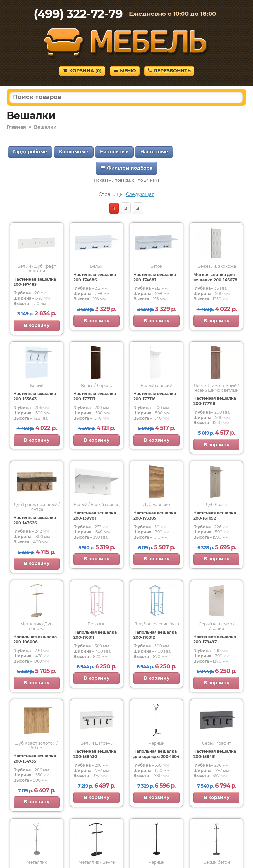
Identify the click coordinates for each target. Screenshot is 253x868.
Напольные (114, 152)
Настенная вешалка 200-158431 (215, 754)
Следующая (140, 194)
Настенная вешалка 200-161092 (215, 515)
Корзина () (82, 71)
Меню (125, 71)
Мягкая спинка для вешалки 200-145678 (215, 277)
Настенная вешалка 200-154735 (35, 759)
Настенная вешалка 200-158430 (95, 754)
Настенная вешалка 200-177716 (155, 396)
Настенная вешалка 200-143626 (35, 520)
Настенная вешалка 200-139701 (95, 515)
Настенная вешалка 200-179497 (215, 639)
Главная (16, 127)
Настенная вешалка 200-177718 (215, 401)
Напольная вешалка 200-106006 (35, 639)
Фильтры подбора (126, 168)
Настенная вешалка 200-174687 (155, 277)
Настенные (154, 152)
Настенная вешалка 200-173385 (155, 515)
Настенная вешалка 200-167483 (35, 282)
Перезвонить (169, 71)
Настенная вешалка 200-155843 (35, 396)
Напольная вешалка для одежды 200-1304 (156, 754)
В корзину (37, 325)
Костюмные (74, 152)
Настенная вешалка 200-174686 (95, 277)
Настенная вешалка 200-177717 (95, 396)
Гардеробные (30, 152)
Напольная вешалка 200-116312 (155, 635)
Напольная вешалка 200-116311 (95, 635)
